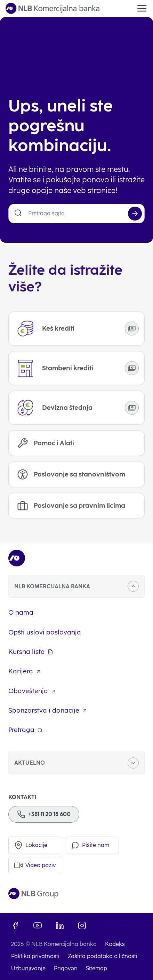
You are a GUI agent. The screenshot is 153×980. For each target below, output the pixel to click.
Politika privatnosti (35, 956)
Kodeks (115, 944)
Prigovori (66, 968)
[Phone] (44, 814)
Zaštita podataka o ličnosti (103, 956)
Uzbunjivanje (28, 968)
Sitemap (96, 968)
